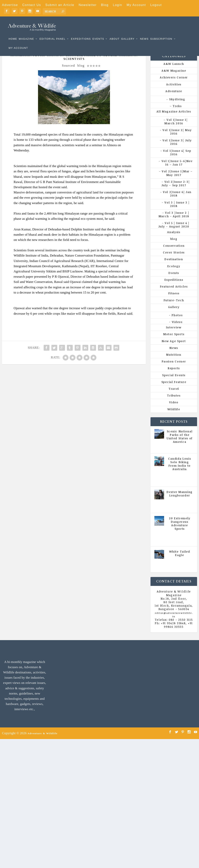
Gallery (128, 33)
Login (118, 5)
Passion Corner (174, 368)
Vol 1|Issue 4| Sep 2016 (177, 159)
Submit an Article (60, 5)
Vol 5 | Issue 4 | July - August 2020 (180, 485)
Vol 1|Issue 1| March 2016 (176, 128)
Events (98, 33)
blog (81, 72)
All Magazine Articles (174, 118)
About (115, 33)
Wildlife (174, 415)
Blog (105, 5)
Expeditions (81, 33)
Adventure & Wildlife (43, 740)
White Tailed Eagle (180, 560)
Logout (156, 5)
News (144, 33)
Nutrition (174, 361)
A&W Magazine (174, 77)
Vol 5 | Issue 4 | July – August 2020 (174, 231)
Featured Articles (174, 293)
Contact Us (32, 5)
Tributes (174, 402)
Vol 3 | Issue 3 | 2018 (177, 210)
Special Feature (174, 388)
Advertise (10, 5)
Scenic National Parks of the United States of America (180, 443)
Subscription (161, 33)
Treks (177, 112)
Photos (177, 322)
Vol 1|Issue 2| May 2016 (177, 138)
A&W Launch (174, 70)
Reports (174, 375)
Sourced (68, 72)
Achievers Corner (174, 84)
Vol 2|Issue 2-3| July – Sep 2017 (176, 190)
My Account (136, 5)
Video (174, 409)
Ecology (174, 273)
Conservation (174, 252)
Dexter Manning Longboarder (180, 500)
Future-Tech (174, 306)
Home (13, 33)
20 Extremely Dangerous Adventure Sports (180, 530)
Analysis (174, 238)
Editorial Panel (53, 33)
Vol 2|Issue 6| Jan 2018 (177, 200)
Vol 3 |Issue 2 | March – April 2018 (174, 221)
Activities (174, 91)
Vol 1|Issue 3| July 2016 (177, 148)
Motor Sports (174, 340)
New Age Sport (174, 347)
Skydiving (177, 106)
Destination (174, 266)
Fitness (174, 300)
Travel (174, 395)
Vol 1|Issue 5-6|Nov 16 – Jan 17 (177, 169)
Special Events (174, 382)
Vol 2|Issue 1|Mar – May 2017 (177, 179)
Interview (174, 334)
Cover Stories (174, 259)
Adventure (174, 97)
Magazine (26, 33)
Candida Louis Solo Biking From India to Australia (180, 470)
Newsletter (88, 5)
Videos (177, 328)
